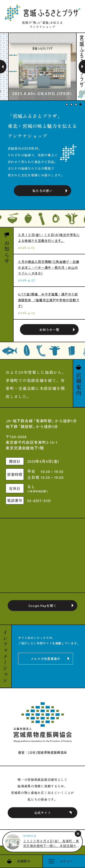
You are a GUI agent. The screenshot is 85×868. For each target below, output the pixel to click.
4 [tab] (80, 104)
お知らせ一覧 (49, 330)
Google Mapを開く (42, 606)
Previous (3, 67)
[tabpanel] (43, 67)
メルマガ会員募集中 (46, 659)
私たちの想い (42, 191)
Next (82, 67)
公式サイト (43, 813)
